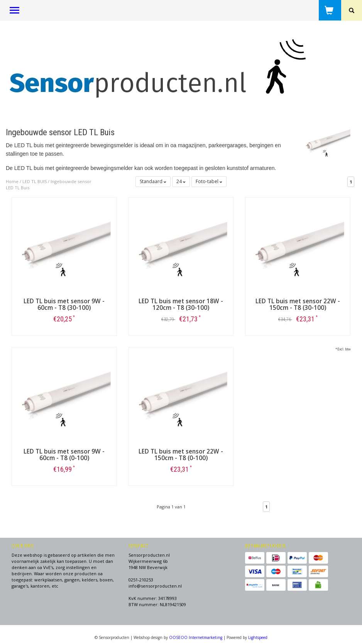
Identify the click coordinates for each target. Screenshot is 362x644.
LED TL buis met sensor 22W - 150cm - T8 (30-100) (298, 304)
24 (181, 181)
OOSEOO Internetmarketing (196, 637)
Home (12, 181)
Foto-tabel (209, 181)
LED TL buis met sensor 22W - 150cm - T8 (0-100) (181, 455)
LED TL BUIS (35, 181)
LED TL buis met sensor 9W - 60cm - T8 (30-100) (64, 304)
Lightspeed (258, 637)
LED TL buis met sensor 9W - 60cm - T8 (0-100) (64, 455)
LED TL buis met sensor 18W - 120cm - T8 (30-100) (181, 304)
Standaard (153, 181)
